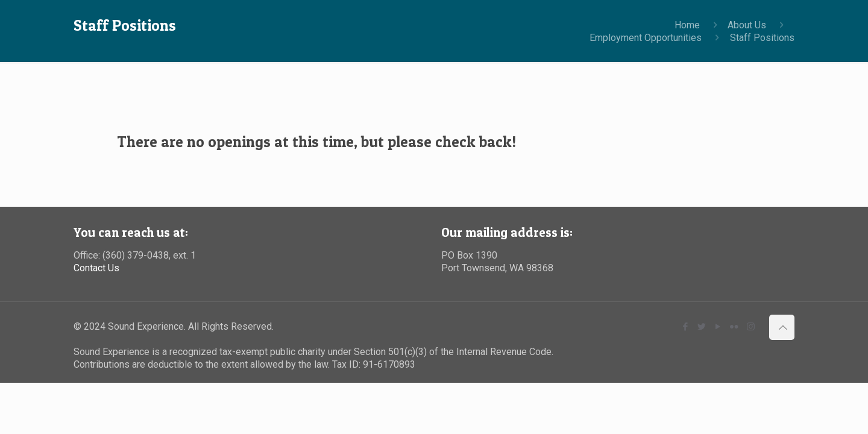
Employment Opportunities (646, 38)
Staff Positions (762, 38)
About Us (747, 25)
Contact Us (96, 268)
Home (687, 25)
